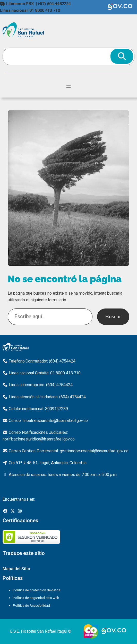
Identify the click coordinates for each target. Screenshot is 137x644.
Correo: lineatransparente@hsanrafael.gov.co (48, 421)
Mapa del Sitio (16, 569)
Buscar (113, 317)
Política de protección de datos (37, 590)
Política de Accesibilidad (31, 605)
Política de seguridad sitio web (36, 598)
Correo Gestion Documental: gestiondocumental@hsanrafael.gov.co (69, 451)
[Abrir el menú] (68, 87)
